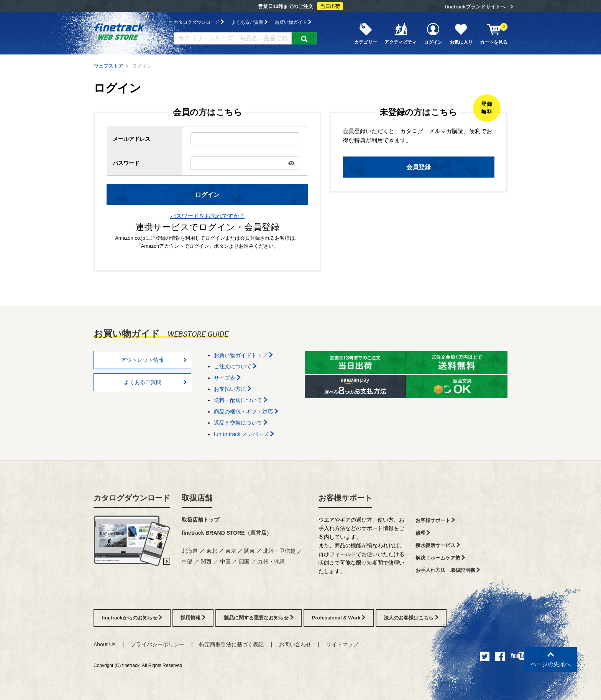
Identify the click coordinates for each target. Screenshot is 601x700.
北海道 (190, 551)
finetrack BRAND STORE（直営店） (227, 533)
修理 (423, 533)
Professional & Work (339, 618)
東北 (212, 551)
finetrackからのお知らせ (132, 618)
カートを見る (494, 33)
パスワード (126, 163)
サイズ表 (227, 378)
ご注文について (235, 366)
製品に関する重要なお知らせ (259, 618)
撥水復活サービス (438, 545)
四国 (244, 562)
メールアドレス (131, 139)
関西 (206, 562)
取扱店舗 (197, 498)
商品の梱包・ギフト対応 (246, 412)
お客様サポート (345, 498)
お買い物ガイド (293, 22)
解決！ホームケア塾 (440, 558)
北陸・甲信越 (279, 551)
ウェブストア (108, 66)
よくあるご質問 (249, 22)
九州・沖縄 (271, 562)
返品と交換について (241, 423)
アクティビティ (401, 33)
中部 (187, 562)
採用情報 (193, 618)
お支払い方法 (233, 389)
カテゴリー (366, 33)
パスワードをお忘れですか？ (208, 216)
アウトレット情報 (154, 360)
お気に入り (461, 33)
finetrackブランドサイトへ (475, 7)
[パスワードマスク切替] (291, 163)
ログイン (433, 33)
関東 (250, 551)
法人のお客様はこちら (411, 618)
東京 (231, 551)
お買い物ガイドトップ (243, 355)
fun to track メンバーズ (244, 434)
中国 (225, 562)
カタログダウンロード (199, 22)
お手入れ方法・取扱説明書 (448, 570)
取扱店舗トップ (200, 520)
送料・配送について (241, 400)
